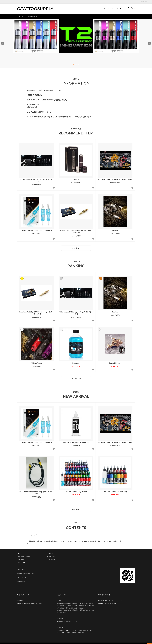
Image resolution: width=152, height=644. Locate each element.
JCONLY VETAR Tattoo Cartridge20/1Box (37, 231)
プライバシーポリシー (24, 573)
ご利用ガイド (22, 16)
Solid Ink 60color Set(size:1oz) (76, 490)
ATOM (23, 567)
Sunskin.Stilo (76, 179)
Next (149, 43)
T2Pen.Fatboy (37, 362)
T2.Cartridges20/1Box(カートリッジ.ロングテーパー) (37, 180)
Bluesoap (76, 362)
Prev (3, 43)
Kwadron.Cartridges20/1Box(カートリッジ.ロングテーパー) (76, 232)
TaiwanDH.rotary (115, 362)
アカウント (146, 2)
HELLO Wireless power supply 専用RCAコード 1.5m (37, 491)
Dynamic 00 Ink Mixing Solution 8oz (76, 441)
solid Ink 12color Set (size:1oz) (115, 490)
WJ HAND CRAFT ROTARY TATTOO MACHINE (115, 179)
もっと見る (77, 248)
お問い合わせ (33, 16)
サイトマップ (32, 533)
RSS (19, 567)
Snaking (115, 231)
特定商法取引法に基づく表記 (26, 570)
